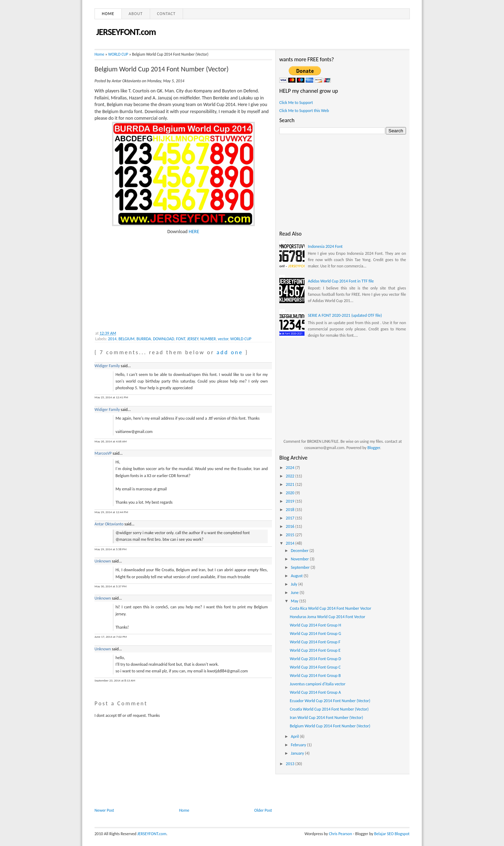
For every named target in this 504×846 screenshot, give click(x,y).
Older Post (263, 810)
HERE (194, 232)
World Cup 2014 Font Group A (315, 692)
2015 (291, 535)
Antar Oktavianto (109, 524)
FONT (181, 339)
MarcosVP (103, 453)
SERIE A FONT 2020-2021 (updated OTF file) (345, 315)
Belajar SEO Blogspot (392, 834)
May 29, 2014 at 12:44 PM (111, 512)
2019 (291, 501)
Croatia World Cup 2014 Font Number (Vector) (329, 709)
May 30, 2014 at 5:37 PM (110, 586)
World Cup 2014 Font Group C (315, 667)
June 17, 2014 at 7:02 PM (111, 637)
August (297, 576)
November (300, 559)
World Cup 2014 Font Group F (315, 642)
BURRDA (144, 339)
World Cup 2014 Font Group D (315, 659)
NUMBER (208, 339)
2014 (112, 339)
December (300, 551)
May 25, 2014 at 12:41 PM (111, 397)
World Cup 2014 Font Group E (315, 650)
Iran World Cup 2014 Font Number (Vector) (326, 718)
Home (108, 14)
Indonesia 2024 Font (325, 246)
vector (223, 339)
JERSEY (193, 339)
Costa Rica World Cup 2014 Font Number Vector (331, 608)
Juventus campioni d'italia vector (318, 684)
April (295, 736)
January (298, 753)
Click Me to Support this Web (304, 111)
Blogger (374, 448)
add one (230, 352)
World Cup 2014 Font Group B (315, 676)
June (295, 593)
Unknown (103, 561)
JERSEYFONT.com (126, 32)
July (295, 584)
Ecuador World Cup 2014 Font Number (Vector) (330, 701)
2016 (291, 526)
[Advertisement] (147, 279)
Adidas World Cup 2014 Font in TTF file (341, 281)
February (299, 745)
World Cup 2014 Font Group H (316, 625)
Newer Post (104, 810)
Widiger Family (107, 366)
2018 (291, 510)
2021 (291, 484)
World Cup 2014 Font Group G (316, 634)
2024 (291, 468)
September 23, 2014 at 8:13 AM (115, 680)
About (136, 14)
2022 (291, 476)
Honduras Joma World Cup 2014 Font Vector (328, 617)
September (301, 567)
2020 (291, 493)
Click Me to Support (296, 103)
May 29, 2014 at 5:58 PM (110, 549)
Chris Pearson (341, 834)
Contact (166, 14)
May (295, 601)
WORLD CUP (118, 54)
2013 (291, 764)
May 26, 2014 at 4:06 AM (111, 441)
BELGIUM (127, 339)
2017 (291, 518)
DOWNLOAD (163, 339)
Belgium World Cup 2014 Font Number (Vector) (162, 69)
